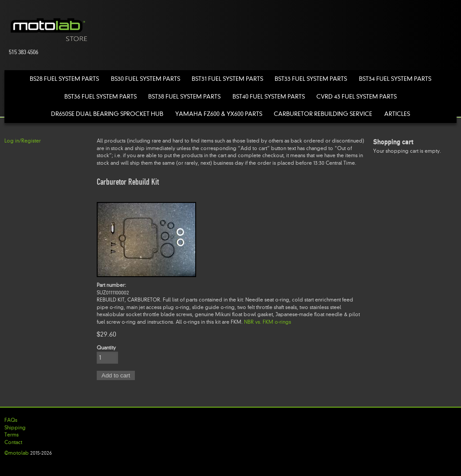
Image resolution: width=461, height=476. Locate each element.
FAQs (11, 420)
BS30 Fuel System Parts (146, 79)
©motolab (17, 453)
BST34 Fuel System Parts (395, 79)
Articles (397, 114)
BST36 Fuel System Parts (100, 97)
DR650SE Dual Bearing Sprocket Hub (107, 114)
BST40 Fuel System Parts (269, 97)
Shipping (15, 428)
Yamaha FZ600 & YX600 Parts (219, 114)
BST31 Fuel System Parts (227, 79)
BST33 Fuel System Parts (311, 79)
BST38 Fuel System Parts (184, 97)
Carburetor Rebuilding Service (323, 114)
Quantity (106, 348)
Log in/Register (23, 141)
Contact (13, 442)
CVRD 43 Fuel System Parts (357, 97)
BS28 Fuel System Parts (64, 79)
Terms (12, 435)
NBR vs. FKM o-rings (268, 322)
